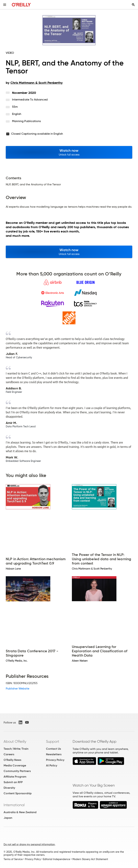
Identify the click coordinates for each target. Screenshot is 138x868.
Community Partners (17, 771)
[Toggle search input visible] (133, 5)
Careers (9, 754)
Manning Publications (27, 121)
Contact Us (53, 749)
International (14, 805)
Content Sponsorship (18, 793)
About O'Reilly (15, 741)
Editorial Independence (57, 859)
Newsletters (54, 754)
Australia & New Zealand (20, 812)
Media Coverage (15, 765)
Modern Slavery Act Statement (90, 859)
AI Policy (52, 765)
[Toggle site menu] (5, 5)
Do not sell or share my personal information (29, 844)
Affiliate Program (15, 777)
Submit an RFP (13, 782)
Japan (8, 818)
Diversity (9, 788)
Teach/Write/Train (16, 749)
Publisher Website (18, 688)
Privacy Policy (55, 760)
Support (53, 741)
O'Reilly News (12, 760)
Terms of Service (13, 859)
